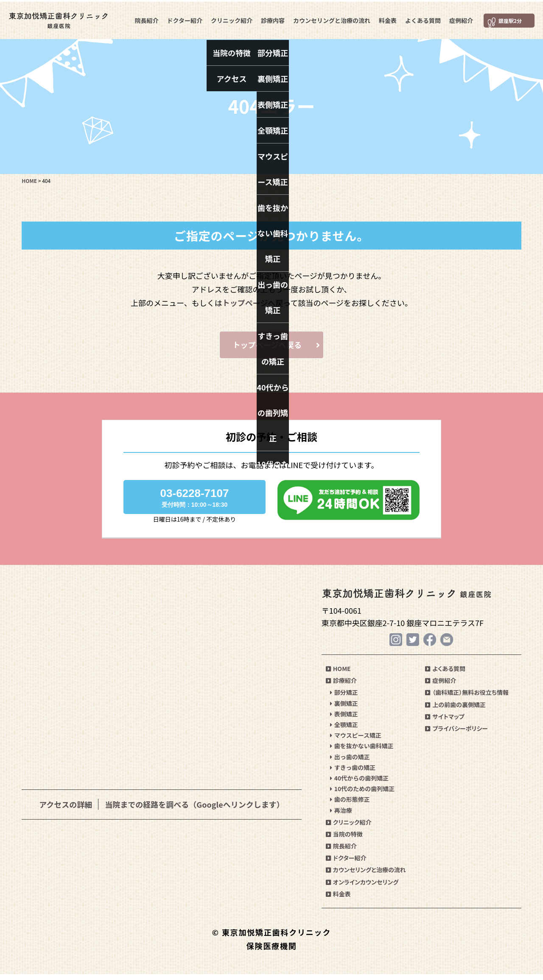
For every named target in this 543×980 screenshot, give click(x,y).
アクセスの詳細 (66, 810)
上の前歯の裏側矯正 (455, 710)
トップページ (245, 303)
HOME (338, 675)
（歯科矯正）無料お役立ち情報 (467, 699)
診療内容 (271, 19)
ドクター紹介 (183, 19)
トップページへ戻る (282, 347)
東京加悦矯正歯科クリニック (66, 19)
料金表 (386, 19)
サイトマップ (445, 722)
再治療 (341, 816)
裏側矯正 (344, 709)
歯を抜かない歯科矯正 (362, 752)
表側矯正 (344, 720)
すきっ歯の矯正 (353, 773)
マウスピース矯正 (356, 741)
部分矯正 (344, 699)
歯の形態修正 (350, 806)
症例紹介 (460, 19)
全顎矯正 (344, 730)
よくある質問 (422, 19)
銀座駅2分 (507, 19)
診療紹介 (341, 687)
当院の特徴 (344, 840)
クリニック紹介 (230, 19)
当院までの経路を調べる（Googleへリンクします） (194, 810)
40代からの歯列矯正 (360, 784)
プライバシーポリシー (456, 734)
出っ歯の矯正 (350, 763)
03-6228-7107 (195, 503)
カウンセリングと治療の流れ (330, 19)
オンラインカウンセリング (362, 888)
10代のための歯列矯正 (362, 795)
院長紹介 (146, 19)
